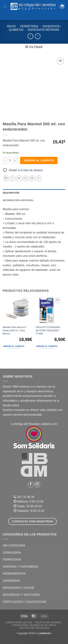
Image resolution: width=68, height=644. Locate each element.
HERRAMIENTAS (14, 574)
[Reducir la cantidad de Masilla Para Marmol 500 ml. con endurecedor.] (5, 160)
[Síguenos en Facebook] (31, 485)
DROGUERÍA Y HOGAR (18, 588)
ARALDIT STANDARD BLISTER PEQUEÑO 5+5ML (48, 330)
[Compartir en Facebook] (13, 178)
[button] (5, 6)
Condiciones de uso (19, 623)
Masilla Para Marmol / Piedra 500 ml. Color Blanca (15, 330)
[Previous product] (38, 36)
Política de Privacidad (34, 628)
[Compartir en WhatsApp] (6, 178)
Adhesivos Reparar (43, 30)
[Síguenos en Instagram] (37, 485)
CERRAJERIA (12, 553)
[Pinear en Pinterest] (32, 178)
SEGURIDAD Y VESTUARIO (21, 595)
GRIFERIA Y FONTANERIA (20, 567)
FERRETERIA (29, 26)
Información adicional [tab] (18, 200)
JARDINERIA (11, 581)
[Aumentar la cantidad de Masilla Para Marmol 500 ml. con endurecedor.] (15, 160)
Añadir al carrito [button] (14, 346)
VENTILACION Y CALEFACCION (24, 602)
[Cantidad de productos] (10, 160)
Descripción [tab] (11, 193)
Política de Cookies (48, 623)
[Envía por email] (26, 178)
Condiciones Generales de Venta (34, 625)
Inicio (11, 26)
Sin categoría (14, 546)
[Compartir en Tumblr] (39, 178)
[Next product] (30, 36)
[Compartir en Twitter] (19, 178)
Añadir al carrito (39, 160)
